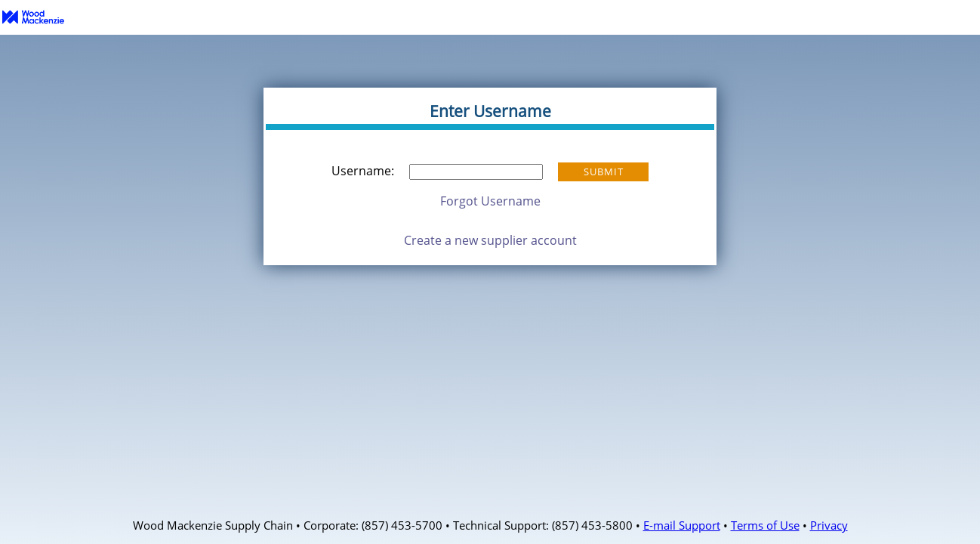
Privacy (829, 525)
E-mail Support (682, 525)
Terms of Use (765, 525)
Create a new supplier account (490, 240)
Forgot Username (490, 201)
